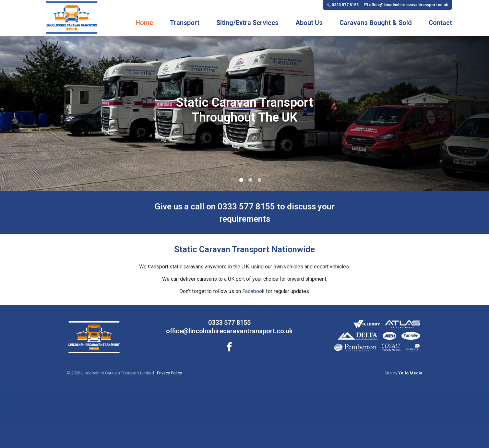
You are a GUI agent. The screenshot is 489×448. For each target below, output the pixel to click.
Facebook (253, 291)
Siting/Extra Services (247, 23)
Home (144, 23)
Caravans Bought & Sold (376, 23)
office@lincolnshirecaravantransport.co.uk (229, 331)
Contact (440, 23)
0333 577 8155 (229, 323)
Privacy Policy (169, 373)
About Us (309, 23)
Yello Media (410, 373)
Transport (185, 23)
